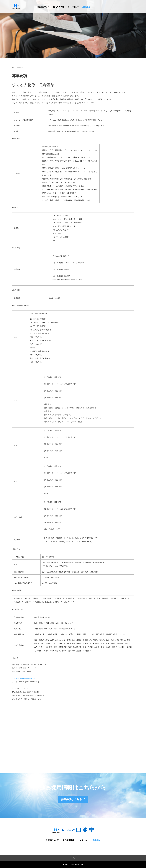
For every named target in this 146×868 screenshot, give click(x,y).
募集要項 (86, 7)
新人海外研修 (59, 7)
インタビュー (73, 7)
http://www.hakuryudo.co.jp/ (24, 678)
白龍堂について (43, 7)
